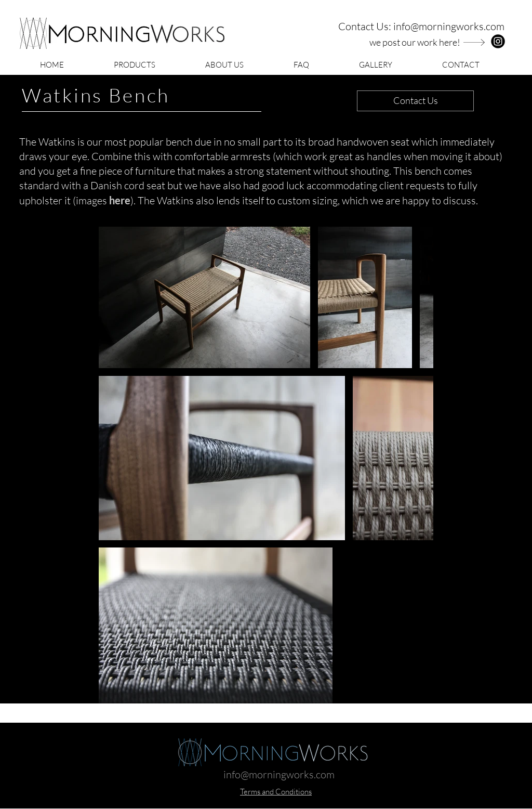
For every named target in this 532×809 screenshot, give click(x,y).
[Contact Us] (415, 101)
